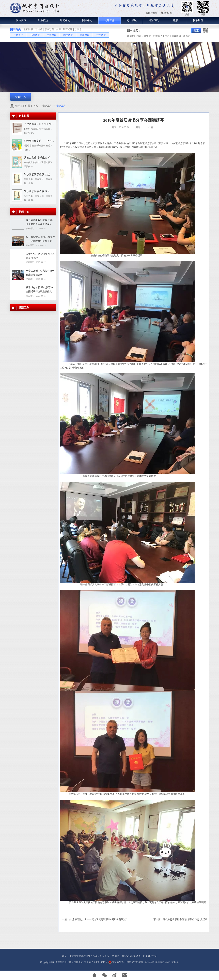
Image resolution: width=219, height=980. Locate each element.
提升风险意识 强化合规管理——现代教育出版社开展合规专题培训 (40, 239)
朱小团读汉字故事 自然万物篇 (41, 174)
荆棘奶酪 (68, 29)
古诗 (58, 29)
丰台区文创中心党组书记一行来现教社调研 (40, 273)
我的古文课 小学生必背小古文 (41, 158)
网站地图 (149, 962)
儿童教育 (35, 35)
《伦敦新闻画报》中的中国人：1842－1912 (48, 124)
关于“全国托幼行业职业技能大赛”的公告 (41, 256)
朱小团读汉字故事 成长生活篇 (41, 191)
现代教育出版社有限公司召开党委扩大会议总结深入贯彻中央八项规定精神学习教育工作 (40, 223)
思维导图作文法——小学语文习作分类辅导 (48, 141)
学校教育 (52, 35)
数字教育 (101, 35)
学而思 (78, 29)
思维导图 (49, 29)
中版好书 (19, 35)
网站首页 (21, 20)
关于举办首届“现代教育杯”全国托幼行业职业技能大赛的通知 (40, 290)
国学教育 (68, 35)
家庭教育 (85, 35)
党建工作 (47, 106)
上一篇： (93, 919)
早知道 (39, 29)
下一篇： (180, 919)
